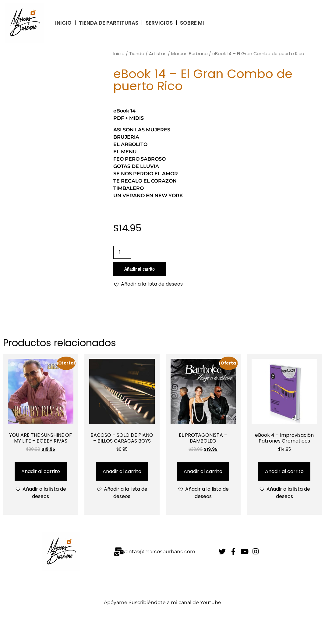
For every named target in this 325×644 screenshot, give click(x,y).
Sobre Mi (192, 23)
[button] (148, 284)
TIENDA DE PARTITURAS (109, 23)
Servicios (159, 23)
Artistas (158, 54)
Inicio (119, 54)
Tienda (137, 54)
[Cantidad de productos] (122, 252)
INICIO (63, 23)
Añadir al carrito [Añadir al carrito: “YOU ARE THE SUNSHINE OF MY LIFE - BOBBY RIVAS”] (41, 471)
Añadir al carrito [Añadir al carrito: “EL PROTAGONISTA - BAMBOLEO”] (203, 471)
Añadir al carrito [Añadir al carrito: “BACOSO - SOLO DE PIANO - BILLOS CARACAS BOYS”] (122, 471)
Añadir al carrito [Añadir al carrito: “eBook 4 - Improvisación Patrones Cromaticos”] (284, 471)
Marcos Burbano (189, 54)
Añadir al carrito (140, 269)
